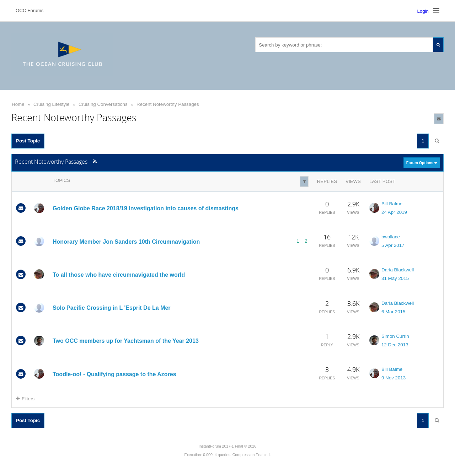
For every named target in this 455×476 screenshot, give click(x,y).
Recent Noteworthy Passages (168, 104)
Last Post (382, 181)
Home (18, 104)
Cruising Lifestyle (51, 104)
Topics (61, 180)
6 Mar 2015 (393, 312)
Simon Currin (395, 336)
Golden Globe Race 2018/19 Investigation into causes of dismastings (146, 208)
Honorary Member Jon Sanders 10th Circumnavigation (126, 241)
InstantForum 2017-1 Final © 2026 (227, 446)
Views (353, 181)
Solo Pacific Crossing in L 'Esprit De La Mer (112, 308)
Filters (25, 399)
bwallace (391, 237)
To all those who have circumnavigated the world (119, 275)
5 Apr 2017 (393, 245)
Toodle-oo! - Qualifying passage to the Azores (114, 374)
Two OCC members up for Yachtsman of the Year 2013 (126, 341)
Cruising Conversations (103, 104)
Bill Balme (392, 204)
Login (423, 11)
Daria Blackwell (398, 270)
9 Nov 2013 (394, 378)
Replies (327, 181)
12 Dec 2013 (395, 345)
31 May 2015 (395, 278)
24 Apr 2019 (394, 212)
